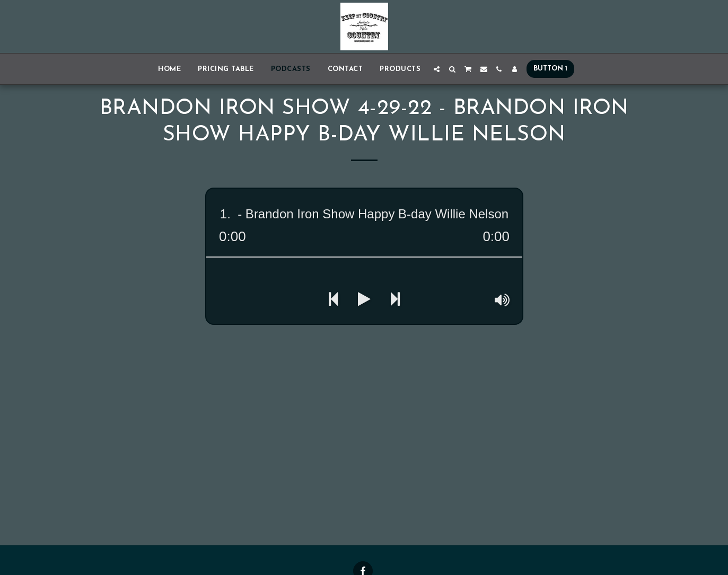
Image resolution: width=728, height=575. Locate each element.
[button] (437, 69)
